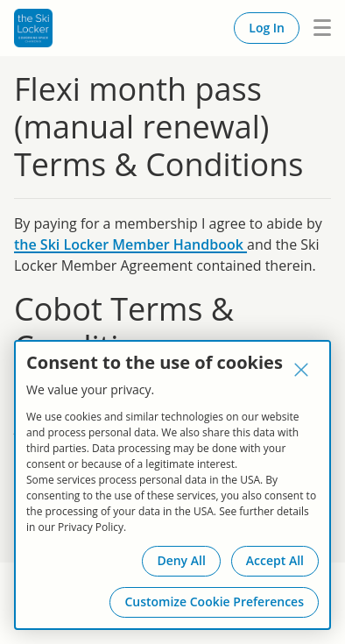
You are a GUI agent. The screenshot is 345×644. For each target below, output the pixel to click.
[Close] (301, 370)
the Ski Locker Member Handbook (130, 244)
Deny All (181, 560)
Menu (315, 28)
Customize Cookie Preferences (214, 602)
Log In (267, 28)
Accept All (275, 560)
